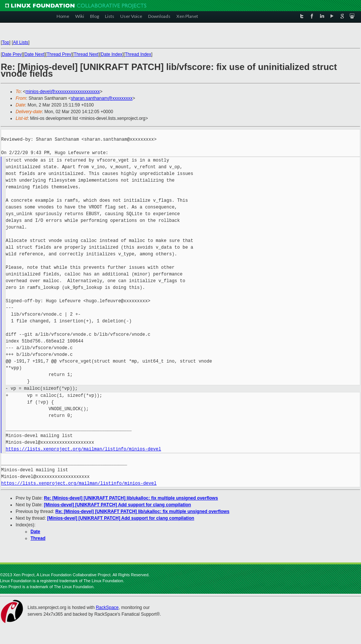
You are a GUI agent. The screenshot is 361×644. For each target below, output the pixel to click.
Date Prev (12, 54)
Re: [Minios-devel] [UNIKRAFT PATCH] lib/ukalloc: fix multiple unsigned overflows (131, 498)
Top (5, 42)
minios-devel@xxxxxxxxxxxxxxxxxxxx (63, 92)
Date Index (112, 54)
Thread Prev (59, 54)
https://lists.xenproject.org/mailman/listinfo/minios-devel (83, 449)
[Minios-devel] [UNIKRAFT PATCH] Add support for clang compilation (117, 505)
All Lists (21, 42)
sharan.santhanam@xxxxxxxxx (102, 98)
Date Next (34, 54)
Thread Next (86, 54)
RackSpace (107, 608)
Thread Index (138, 54)
